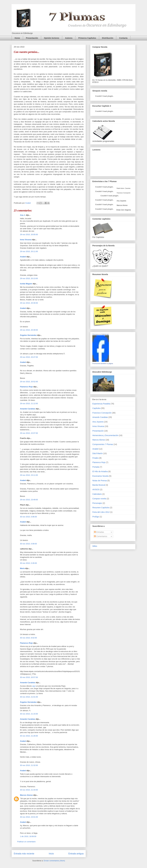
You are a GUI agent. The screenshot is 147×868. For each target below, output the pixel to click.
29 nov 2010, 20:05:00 (29, 234)
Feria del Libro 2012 (101, 512)
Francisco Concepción (102, 413)
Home (17, 38)
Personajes (97, 503)
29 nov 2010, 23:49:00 (29, 500)
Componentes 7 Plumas (103, 444)
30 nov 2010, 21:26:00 (29, 736)
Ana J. (23, 215)
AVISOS (96, 490)
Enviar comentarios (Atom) (54, 861)
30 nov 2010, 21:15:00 (29, 714)
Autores (69, 38)
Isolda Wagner (26, 284)
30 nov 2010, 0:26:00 (28, 563)
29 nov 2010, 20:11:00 (29, 251)
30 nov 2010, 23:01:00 (29, 817)
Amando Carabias (28, 409)
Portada (96, 467)
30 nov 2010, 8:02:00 (28, 638)
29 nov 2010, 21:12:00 (29, 403)
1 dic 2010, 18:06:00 (28, 836)
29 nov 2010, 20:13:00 (29, 278)
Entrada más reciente (24, 854)
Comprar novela (99, 499)
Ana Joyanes (121, 201)
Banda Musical (99, 485)
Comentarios (101, 536)
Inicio (51, 854)
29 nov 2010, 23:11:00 (29, 475)
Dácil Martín (98, 453)
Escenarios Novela (100, 476)
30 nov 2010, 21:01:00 (29, 697)
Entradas (99, 532)
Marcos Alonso (26, 795)
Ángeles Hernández (28, 335)
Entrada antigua (76, 854)
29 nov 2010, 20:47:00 (29, 357)
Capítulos (96, 408)
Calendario (97, 494)
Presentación (32, 38)
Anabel (23, 257)
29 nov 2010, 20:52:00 (29, 382)
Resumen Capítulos (101, 508)
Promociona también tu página (103, 363)
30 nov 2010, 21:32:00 (29, 765)
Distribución (108, 38)
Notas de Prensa (100, 481)
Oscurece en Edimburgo (101, 334)
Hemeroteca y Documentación (105, 435)
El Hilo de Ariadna (100, 471)
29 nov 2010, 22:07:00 (29, 433)
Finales (95, 458)
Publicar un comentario (26, 842)
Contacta (123, 38)
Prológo (96, 517)
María (22, 568)
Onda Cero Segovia (123, 210)
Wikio (95, 546)
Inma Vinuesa (26, 240)
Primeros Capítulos (87, 38)
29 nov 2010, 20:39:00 (29, 330)
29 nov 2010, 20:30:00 (29, 303)
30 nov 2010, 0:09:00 (28, 544)
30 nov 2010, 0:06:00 (28, 517)
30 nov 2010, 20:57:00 (29, 677)
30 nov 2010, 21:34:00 (29, 790)
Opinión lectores (52, 38)
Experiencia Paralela (101, 404)
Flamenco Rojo (26, 387)
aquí (34, 686)
